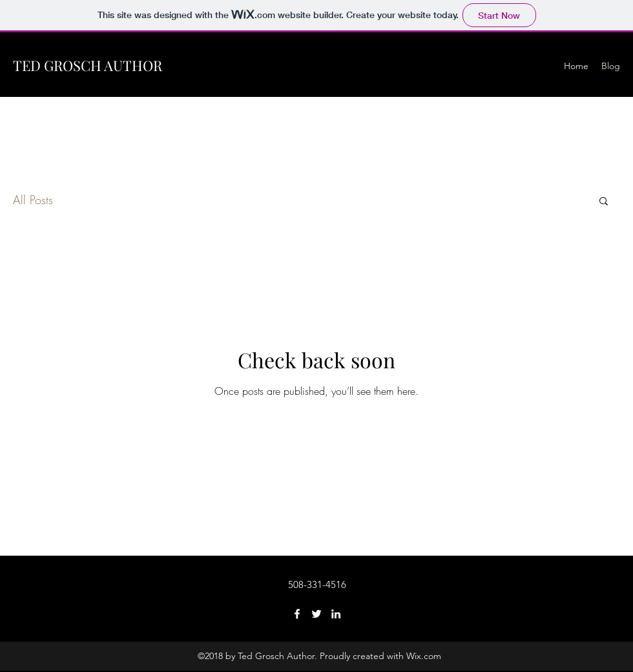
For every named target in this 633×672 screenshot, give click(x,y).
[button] (604, 202)
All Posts (33, 200)
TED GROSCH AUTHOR (88, 65)
